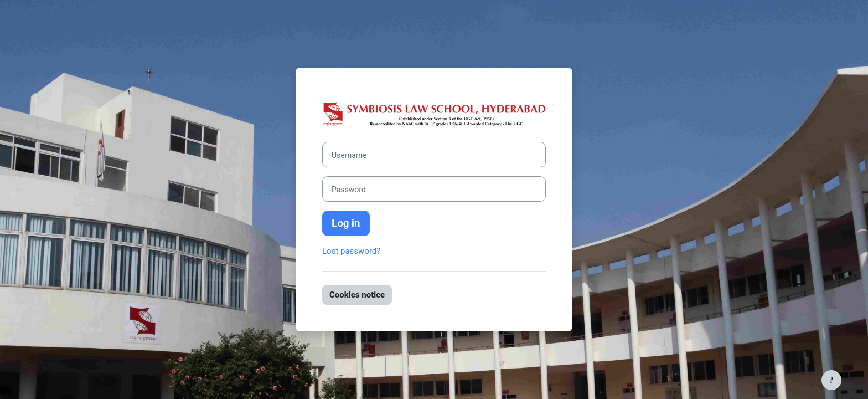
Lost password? (351, 251)
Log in (346, 223)
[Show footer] (831, 380)
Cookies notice (357, 295)
